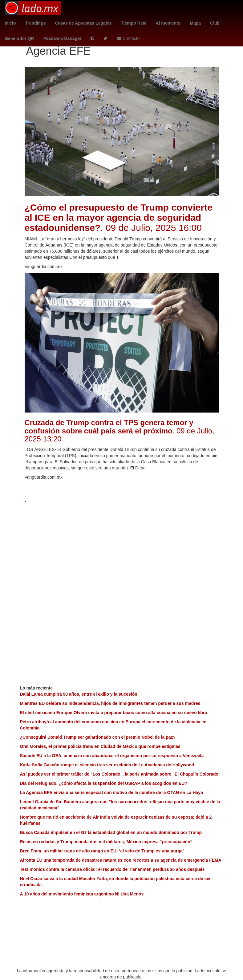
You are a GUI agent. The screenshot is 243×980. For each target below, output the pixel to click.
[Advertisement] (122, 550)
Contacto (128, 38)
